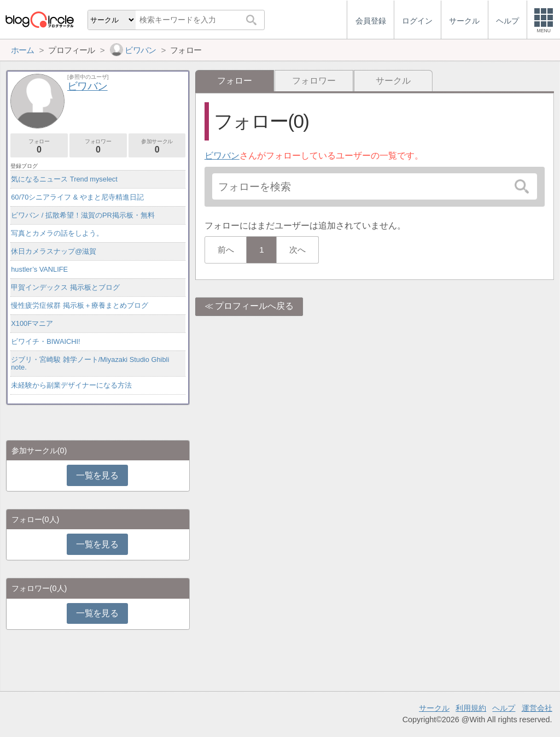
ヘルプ (504, 708)
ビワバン (222, 156)
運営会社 (537, 708)
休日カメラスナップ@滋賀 (54, 251)
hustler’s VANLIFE (39, 269)
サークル (393, 81)
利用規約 (471, 708)
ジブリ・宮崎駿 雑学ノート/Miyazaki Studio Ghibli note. (90, 363)
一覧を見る (97, 475)
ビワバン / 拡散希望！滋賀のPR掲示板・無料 (83, 215)
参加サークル (157, 146)
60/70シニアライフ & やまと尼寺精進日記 (77, 197)
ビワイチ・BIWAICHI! (45, 341)
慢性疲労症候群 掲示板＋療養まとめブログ (80, 305)
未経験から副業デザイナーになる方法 (71, 385)
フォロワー (314, 81)
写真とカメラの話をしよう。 (57, 233)
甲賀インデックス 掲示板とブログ (65, 287)
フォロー (39, 146)
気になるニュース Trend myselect (64, 179)
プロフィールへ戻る (254, 306)
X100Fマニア (32, 323)
